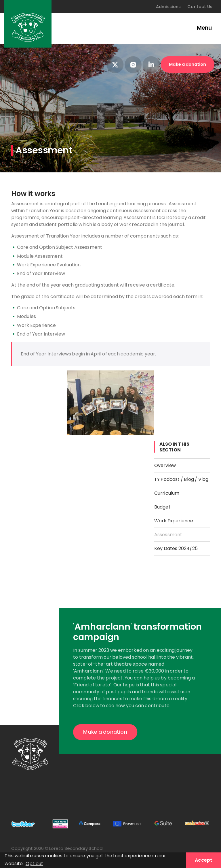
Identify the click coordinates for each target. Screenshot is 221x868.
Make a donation (188, 64)
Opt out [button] (34, 864)
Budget (162, 507)
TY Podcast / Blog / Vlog (181, 479)
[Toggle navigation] (201, 28)
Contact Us (200, 7)
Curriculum (167, 493)
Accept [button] (203, 860)
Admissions (168, 7)
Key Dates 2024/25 (176, 548)
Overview (165, 465)
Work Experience (174, 521)
